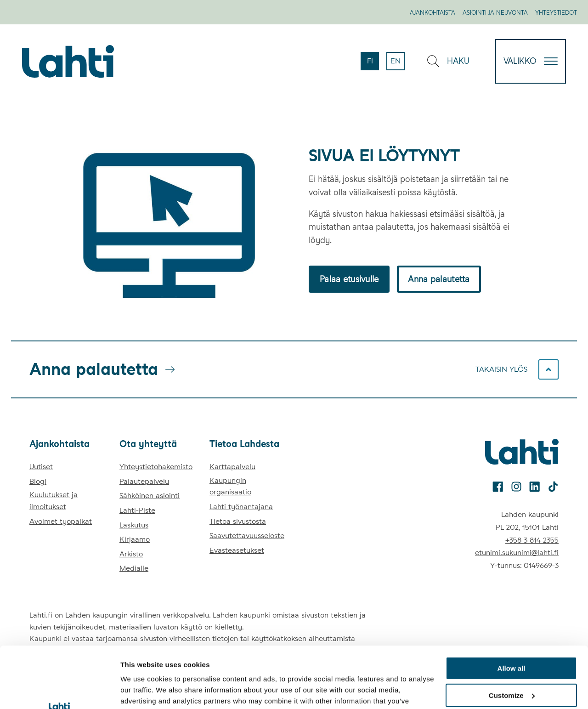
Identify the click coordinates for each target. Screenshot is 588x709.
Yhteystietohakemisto (156, 467)
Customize (512, 638)
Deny (512, 665)
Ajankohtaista (433, 13)
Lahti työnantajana (241, 507)
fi (373, 63)
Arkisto (131, 554)
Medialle (134, 568)
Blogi (38, 481)
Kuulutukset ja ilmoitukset (54, 501)
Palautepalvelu (144, 481)
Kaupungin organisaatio (230, 486)
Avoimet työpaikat (61, 521)
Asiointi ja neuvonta (495, 13)
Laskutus (134, 525)
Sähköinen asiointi (150, 496)
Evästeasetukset (237, 550)
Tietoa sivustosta (238, 521)
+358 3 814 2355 (532, 540)
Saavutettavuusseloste (247, 536)
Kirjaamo (135, 539)
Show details (142, 691)
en (398, 63)
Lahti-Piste (137, 510)
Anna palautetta (439, 279)
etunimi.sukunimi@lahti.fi (517, 553)
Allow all (512, 611)
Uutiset (41, 467)
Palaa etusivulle (349, 279)
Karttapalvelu (232, 467)
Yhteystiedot (556, 13)
